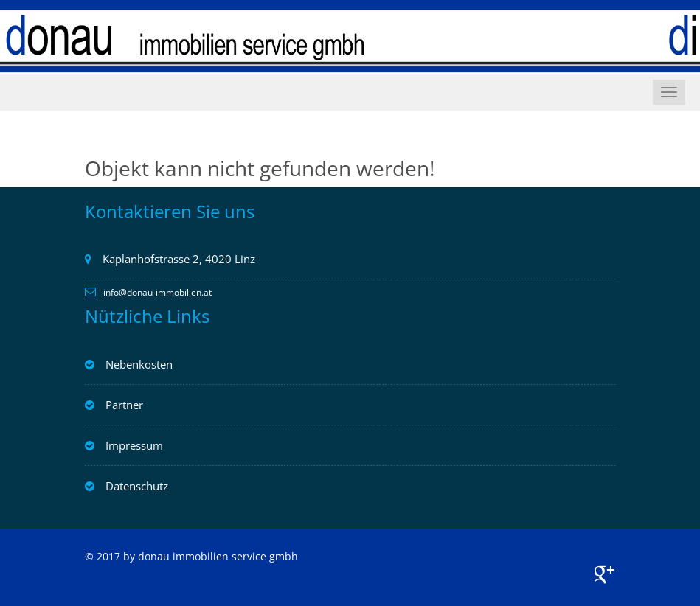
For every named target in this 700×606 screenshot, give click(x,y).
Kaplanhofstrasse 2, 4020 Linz (179, 259)
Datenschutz (137, 486)
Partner (124, 405)
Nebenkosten (139, 364)
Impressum (134, 445)
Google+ (605, 575)
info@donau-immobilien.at (157, 292)
